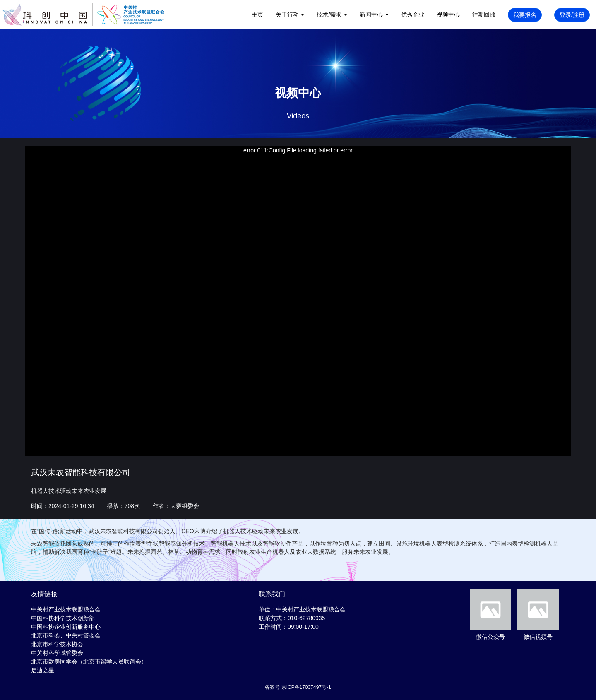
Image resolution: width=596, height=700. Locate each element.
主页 (257, 14)
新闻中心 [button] (374, 14)
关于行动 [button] (290, 14)
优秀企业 (413, 14)
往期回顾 (484, 14)
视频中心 (448, 14)
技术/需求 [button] (332, 14)
